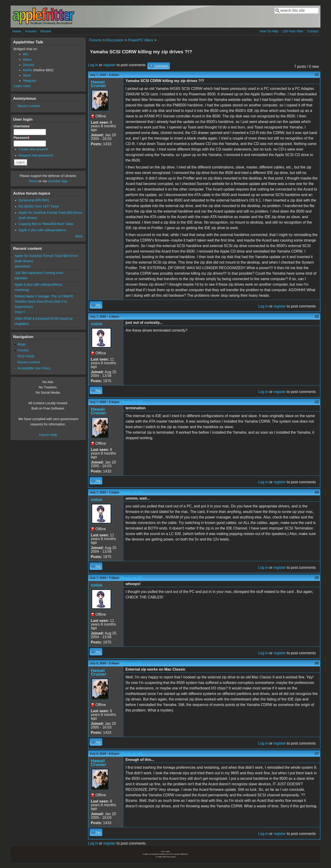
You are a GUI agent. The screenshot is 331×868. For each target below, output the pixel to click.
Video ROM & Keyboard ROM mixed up (44, 319)
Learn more (22, 86)
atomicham (23, 266)
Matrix (27, 60)
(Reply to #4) (131, 578)
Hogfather (22, 324)
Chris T (20, 312)
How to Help (48, 435)
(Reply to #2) (131, 402)
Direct (33, 181)
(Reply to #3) (131, 492)
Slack (27, 75)
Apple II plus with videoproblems (42, 230)
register (110, 65)
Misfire (28, 70)
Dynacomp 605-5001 (34, 200)
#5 (317, 578)
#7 (317, 754)
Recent (46, 31)
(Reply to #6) (131, 754)
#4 (317, 492)
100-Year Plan (293, 31)
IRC (26, 54)
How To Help (269, 31)
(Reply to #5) (131, 663)
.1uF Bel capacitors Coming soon (39, 273)
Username (23, 126)
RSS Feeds (26, 356)
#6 (317, 663)
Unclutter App (57, 181)
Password (23, 138)
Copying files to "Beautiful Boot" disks (46, 224)
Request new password (36, 155)
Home (17, 31)
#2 (317, 317)
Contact (313, 31)
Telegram (30, 81)
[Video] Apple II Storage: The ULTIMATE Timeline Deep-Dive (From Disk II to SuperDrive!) (44, 302)
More (79, 236)
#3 (317, 402)
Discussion (115, 40)
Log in (93, 65)
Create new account (33, 149)
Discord (28, 65)
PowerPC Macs (140, 40)
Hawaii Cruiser (98, 84)
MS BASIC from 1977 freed (39, 206)
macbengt (22, 290)
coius (97, 324)
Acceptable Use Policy (34, 368)
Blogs (22, 344)
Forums (31, 31)
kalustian (21, 278)
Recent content (29, 106)
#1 (317, 75)
